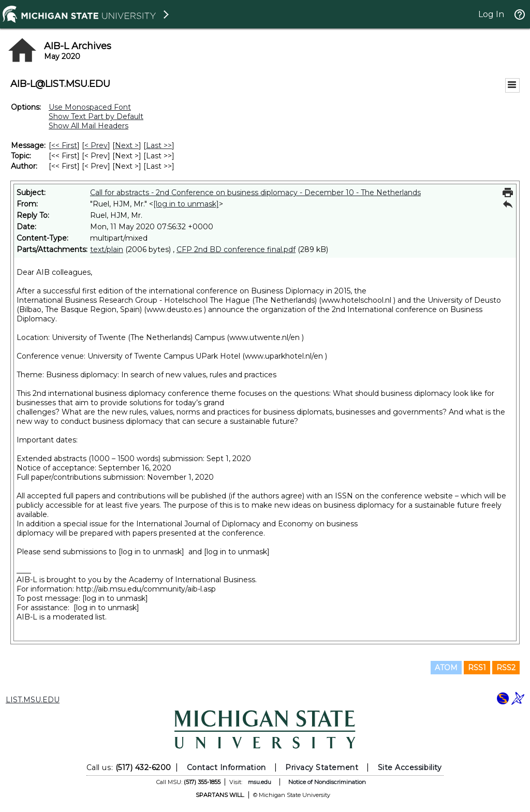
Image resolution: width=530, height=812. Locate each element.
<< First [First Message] (64, 145)
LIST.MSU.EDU (33, 700)
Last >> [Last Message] (159, 145)
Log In (491, 14)
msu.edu (260, 782)
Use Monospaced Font (90, 107)
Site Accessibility (410, 767)
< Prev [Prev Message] (96, 145)
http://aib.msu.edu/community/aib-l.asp (146, 589)
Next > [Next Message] (127, 145)
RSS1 (477, 668)
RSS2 (506, 668)
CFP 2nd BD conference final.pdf (236, 249)
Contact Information (226, 767)
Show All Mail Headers (89, 126)
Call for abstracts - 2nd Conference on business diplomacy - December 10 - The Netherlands (255, 193)
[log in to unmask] (186, 204)
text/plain (107, 249)
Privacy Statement (322, 767)
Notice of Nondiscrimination (327, 782)
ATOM (446, 668)
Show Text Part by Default (96, 116)
